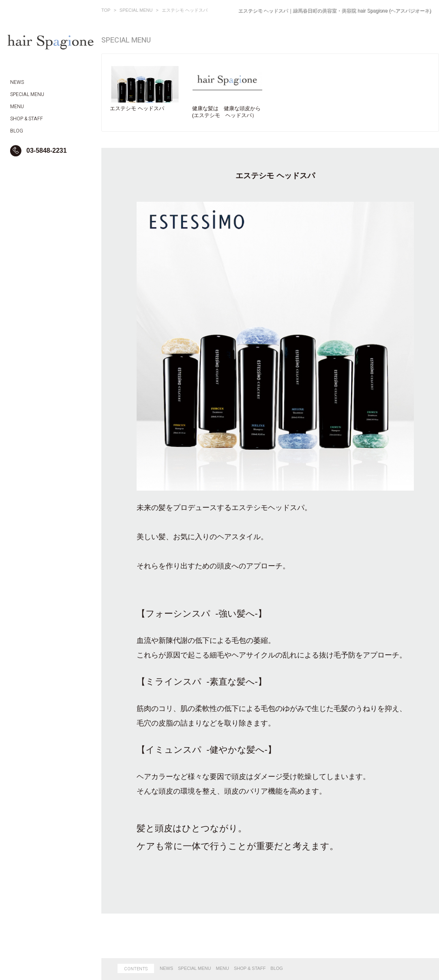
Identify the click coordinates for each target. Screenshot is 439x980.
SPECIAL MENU (136, 10)
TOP (106, 10)
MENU (223, 968)
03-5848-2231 (47, 151)
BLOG (277, 968)
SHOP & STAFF (250, 968)
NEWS (166, 968)
